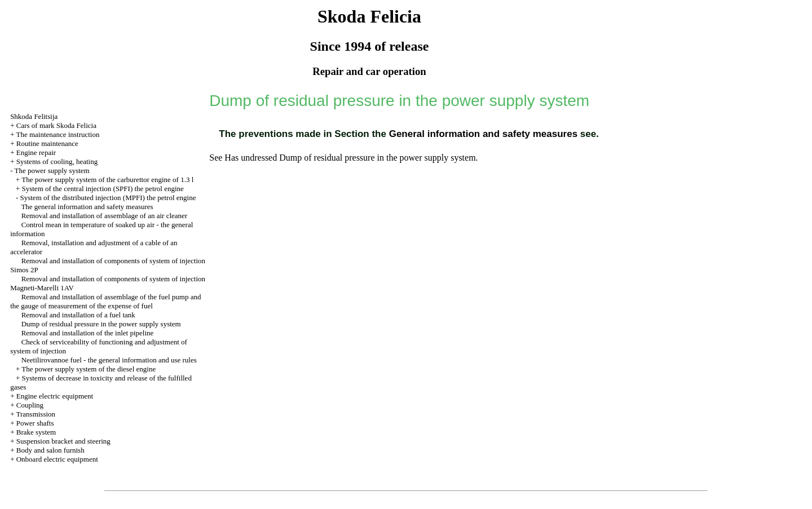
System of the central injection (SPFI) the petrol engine (102, 189)
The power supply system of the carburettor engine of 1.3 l (107, 180)
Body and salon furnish (50, 450)
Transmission (36, 414)
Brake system (36, 432)
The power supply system (52, 171)
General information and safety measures (482, 134)
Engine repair (36, 152)
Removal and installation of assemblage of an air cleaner (105, 216)
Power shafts (35, 423)
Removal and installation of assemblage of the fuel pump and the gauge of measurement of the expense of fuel (105, 301)
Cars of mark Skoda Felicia (56, 125)
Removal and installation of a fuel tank (78, 315)
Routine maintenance (47, 143)
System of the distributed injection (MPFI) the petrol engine (108, 198)
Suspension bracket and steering (63, 441)
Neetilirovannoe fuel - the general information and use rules (109, 360)
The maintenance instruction (58, 134)
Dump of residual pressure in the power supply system (101, 324)
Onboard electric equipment (57, 459)
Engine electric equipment (55, 396)
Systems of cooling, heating (57, 161)
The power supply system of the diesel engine (89, 369)
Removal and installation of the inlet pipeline (88, 333)
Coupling (30, 405)
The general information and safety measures (87, 207)
